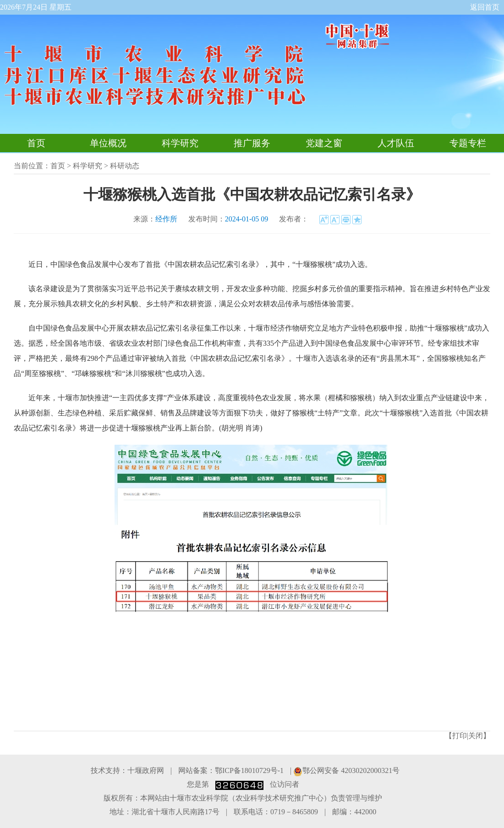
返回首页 (485, 7)
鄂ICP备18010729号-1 (249, 770)
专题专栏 (468, 143)
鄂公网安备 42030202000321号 (346, 770)
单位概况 (108, 143)
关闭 (476, 736)
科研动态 (125, 166)
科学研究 (180, 143)
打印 (460, 736)
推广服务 (252, 143)
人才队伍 (396, 143)
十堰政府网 (146, 770)
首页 (36, 143)
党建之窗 (324, 143)
